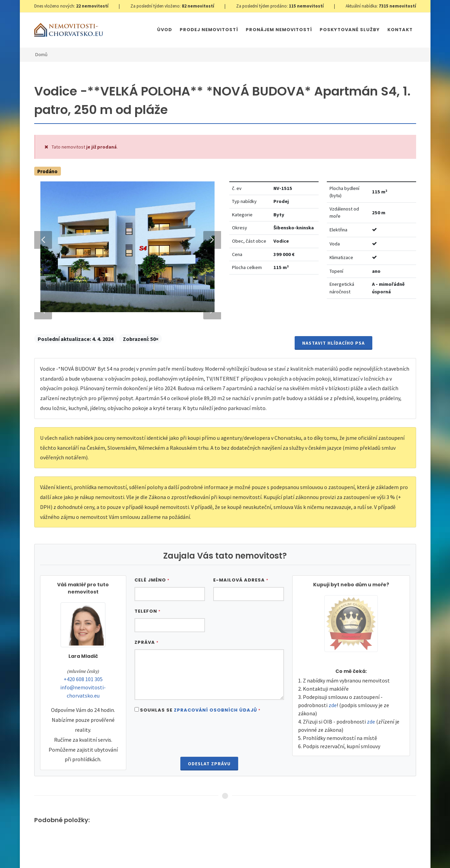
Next (209, 512)
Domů (41, 54)
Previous (43, 512)
